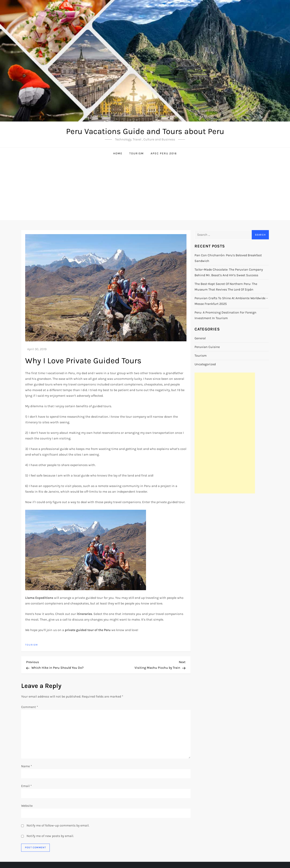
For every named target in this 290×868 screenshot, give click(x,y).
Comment (30, 707)
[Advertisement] (145, 190)
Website (27, 806)
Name (27, 766)
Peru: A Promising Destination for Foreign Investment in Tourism (225, 315)
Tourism (137, 153)
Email (26, 786)
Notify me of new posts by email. (50, 836)
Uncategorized (205, 364)
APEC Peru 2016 (164, 153)
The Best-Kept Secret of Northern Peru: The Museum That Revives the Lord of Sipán (226, 287)
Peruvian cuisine (207, 347)
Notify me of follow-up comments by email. (58, 825)
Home (118, 153)
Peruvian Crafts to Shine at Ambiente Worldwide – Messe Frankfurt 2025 (231, 301)
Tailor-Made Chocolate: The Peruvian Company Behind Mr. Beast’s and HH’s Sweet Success (229, 272)
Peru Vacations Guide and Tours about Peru (145, 131)
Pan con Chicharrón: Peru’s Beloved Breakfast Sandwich (228, 258)
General (200, 338)
